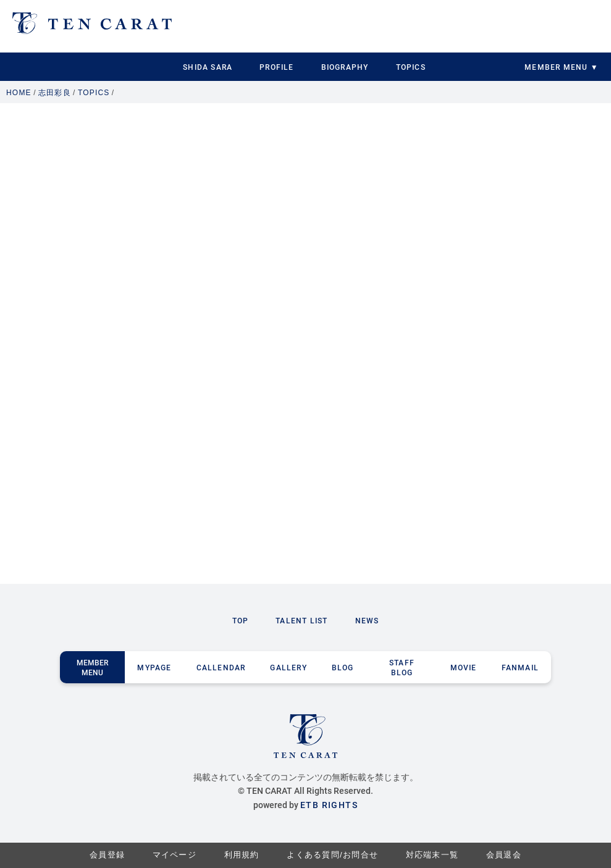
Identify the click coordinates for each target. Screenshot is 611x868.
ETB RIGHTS (329, 805)
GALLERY (288, 667)
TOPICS (411, 67)
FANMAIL (520, 667)
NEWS (367, 620)
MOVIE (464, 667)
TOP (241, 620)
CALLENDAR (221, 667)
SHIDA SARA (208, 67)
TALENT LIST (301, 620)
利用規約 (242, 855)
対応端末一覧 (432, 855)
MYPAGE (154, 667)
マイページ (175, 855)
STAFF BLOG (402, 667)
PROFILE (276, 67)
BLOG (343, 667)
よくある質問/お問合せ (332, 855)
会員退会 (504, 855)
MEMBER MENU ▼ (561, 67)
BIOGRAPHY (345, 67)
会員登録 (107, 855)
